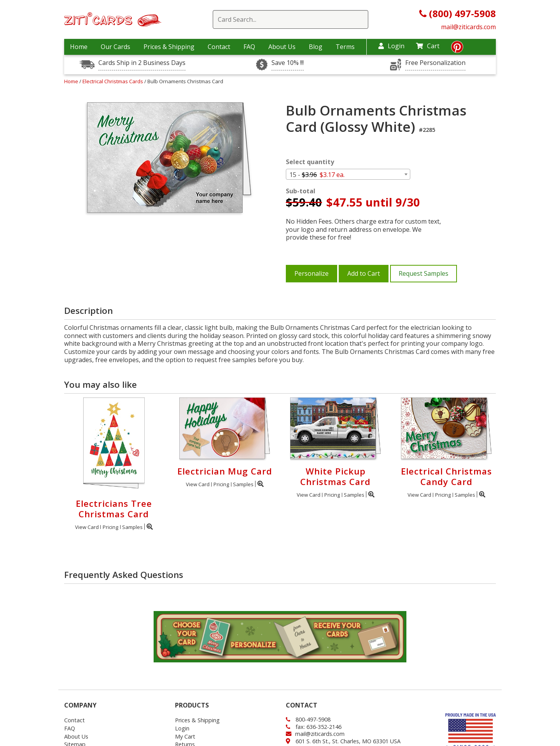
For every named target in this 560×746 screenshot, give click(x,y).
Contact (219, 47)
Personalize (311, 273)
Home (79, 47)
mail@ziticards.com (468, 27)
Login (391, 46)
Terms (345, 47)
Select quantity (310, 162)
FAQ (249, 47)
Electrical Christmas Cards (113, 81)
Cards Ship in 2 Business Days (142, 63)
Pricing (110, 527)
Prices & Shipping (169, 47)
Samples (132, 527)
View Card (87, 527)
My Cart (185, 736)
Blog (316, 47)
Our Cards (115, 47)
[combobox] (348, 174)
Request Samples (423, 273)
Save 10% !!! (288, 63)
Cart (428, 46)
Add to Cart (364, 273)
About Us (282, 47)
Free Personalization (435, 63)
